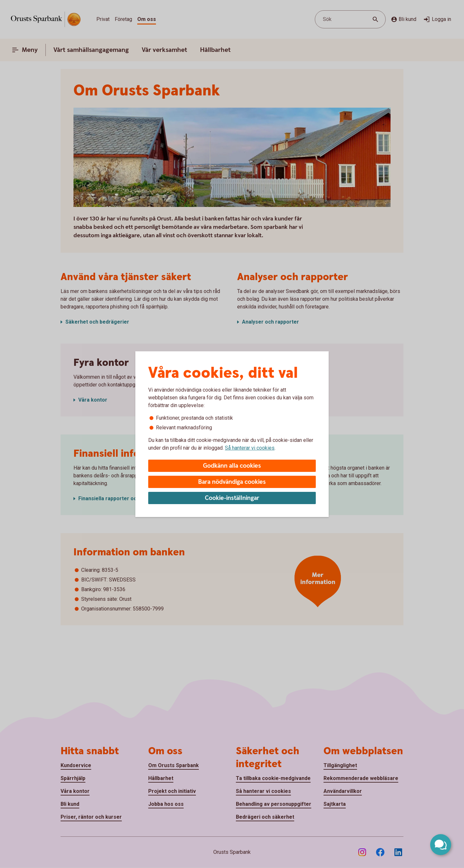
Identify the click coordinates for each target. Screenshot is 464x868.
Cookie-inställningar (232, 498)
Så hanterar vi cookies (250, 448)
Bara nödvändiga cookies (232, 482)
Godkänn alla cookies (232, 466)
